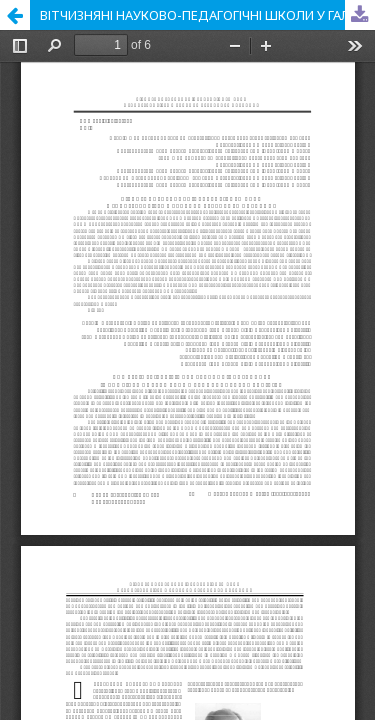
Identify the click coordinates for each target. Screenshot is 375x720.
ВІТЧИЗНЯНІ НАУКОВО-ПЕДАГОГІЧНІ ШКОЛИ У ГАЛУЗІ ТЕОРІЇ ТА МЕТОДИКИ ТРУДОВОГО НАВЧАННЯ (207, 15)
